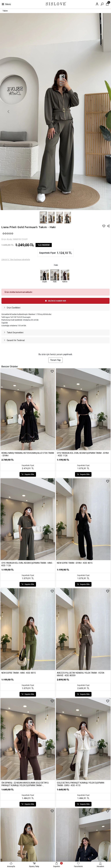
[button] (8, 112)
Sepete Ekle (28, 474)
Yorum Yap (55, 360)
